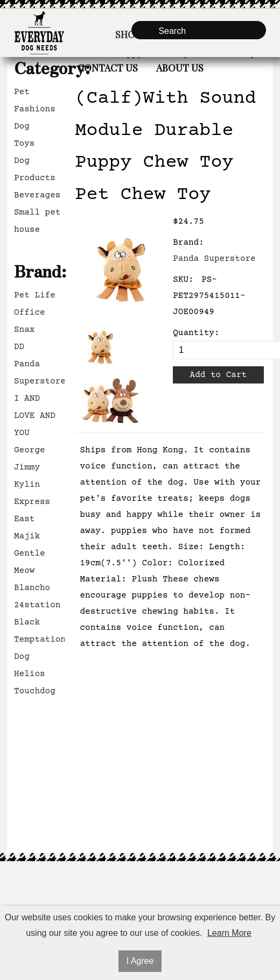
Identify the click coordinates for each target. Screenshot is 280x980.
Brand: (188, 243)
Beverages (37, 195)
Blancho (32, 588)
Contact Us (108, 68)
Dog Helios (30, 665)
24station (37, 605)
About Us (180, 68)
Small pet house (37, 221)
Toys (24, 144)
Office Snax (30, 321)
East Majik (27, 528)
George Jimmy (30, 459)
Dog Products (35, 169)
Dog (22, 126)
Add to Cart (219, 375)
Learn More (229, 933)
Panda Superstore (39, 373)
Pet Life (35, 295)
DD (19, 347)
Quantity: (196, 333)
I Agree (140, 961)
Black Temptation (39, 631)
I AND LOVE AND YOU (35, 416)
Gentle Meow (30, 562)
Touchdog (35, 691)
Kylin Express (32, 493)
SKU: (183, 280)
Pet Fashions (35, 101)
